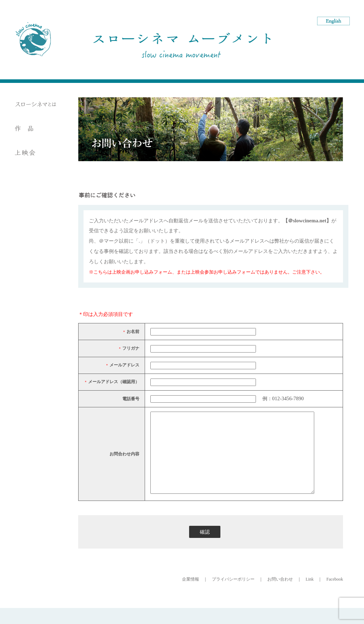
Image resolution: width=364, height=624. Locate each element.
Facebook (335, 595)
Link (310, 595)
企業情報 (191, 595)
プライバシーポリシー (233, 595)
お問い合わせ (280, 595)
